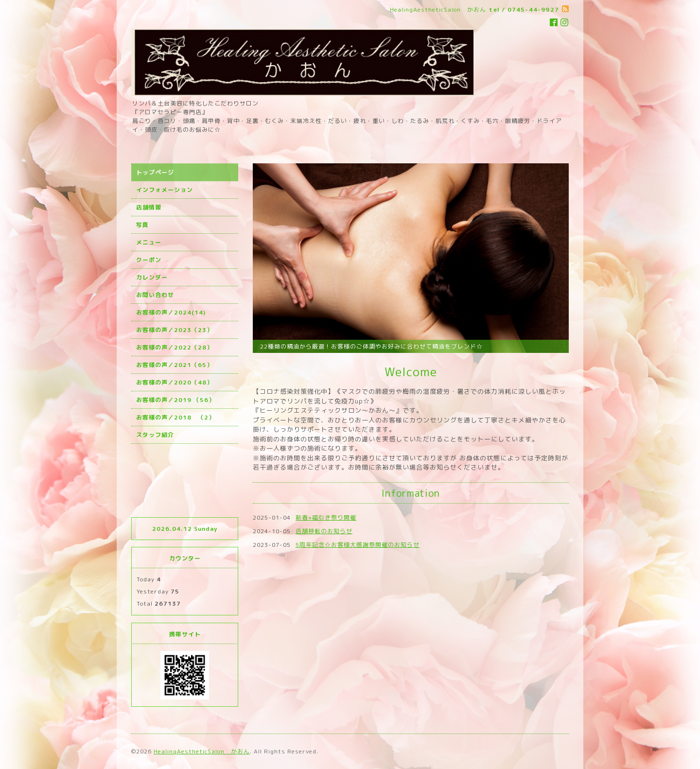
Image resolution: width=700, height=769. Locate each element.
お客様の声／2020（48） (175, 382)
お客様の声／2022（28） (175, 347)
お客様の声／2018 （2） (175, 417)
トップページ (155, 172)
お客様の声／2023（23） (175, 330)
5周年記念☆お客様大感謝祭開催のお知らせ (358, 545)
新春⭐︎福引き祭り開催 (326, 517)
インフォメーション (165, 190)
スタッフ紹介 (155, 435)
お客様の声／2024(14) (171, 312)
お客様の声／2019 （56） (175, 400)
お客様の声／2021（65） (175, 365)
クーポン (149, 260)
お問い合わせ (155, 295)
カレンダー (152, 277)
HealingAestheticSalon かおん (202, 751)
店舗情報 (149, 207)
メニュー (149, 242)
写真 (142, 225)
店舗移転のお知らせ (324, 531)
